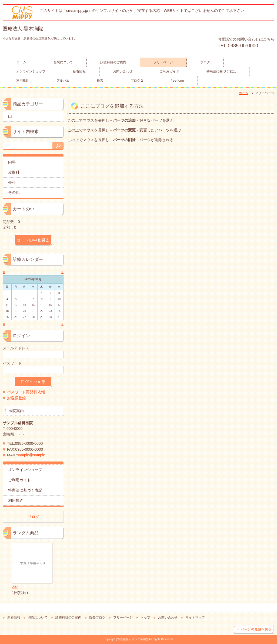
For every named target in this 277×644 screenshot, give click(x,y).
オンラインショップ (31, 71)
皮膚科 (14, 172)
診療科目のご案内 (113, 62)
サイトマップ (195, 618)
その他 (14, 192)
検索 (100, 81)
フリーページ (163, 62)
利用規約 (23, 81)
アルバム (63, 81)
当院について (63, 62)
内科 (12, 162)
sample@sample (31, 455)
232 (32, 566)
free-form (177, 81)
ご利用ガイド (169, 71)
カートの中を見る (33, 240)
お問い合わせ (123, 71)
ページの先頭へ (254, 629)
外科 (12, 182)
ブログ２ (137, 81)
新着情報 (79, 71)
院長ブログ (97, 618)
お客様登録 (16, 398)
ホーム (21, 62)
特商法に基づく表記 (221, 71)
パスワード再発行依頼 (26, 392)
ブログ (205, 62)
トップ (145, 618)
